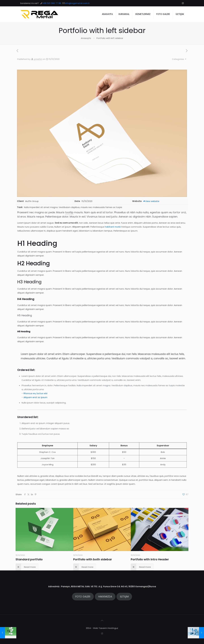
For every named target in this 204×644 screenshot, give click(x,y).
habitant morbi (113, 227)
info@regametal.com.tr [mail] (77, 3)
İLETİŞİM (124, 597)
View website (151, 201)
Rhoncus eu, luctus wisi (35, 393)
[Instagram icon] (183, 3)
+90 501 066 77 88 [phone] (52, 3)
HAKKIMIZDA (105, 597)
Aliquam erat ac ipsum (35, 397)
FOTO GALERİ (83, 597)
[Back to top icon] (102, 621)
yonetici (38, 59)
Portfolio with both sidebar (93, 559)
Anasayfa (86, 38)
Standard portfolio (29, 559)
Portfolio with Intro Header (150, 559)
